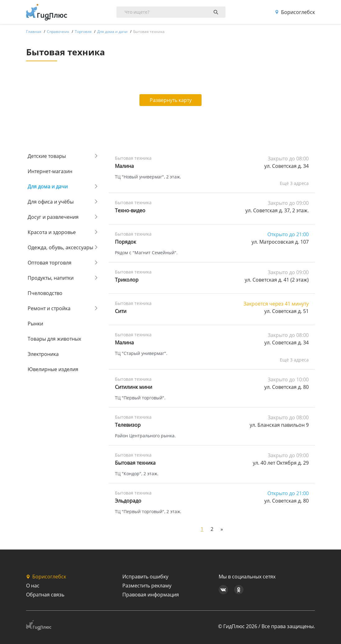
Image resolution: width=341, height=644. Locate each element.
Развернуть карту (171, 100)
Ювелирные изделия (53, 369)
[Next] (222, 529)
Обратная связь (45, 595)
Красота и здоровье (52, 232)
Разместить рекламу (147, 586)
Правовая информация (151, 595)
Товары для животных (54, 339)
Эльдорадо (128, 501)
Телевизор (128, 425)
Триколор (127, 280)
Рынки (35, 324)
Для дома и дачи (48, 186)
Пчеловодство (45, 293)
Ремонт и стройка (49, 308)
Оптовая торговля (50, 263)
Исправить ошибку (145, 577)
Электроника (43, 354)
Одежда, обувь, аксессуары (60, 247)
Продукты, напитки (51, 278)
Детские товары (47, 156)
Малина (124, 166)
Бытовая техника (135, 463)
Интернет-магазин (50, 171)
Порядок (125, 242)
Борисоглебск (295, 12)
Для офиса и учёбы (51, 202)
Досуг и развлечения (53, 217)
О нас (33, 586)
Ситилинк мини (134, 387)
